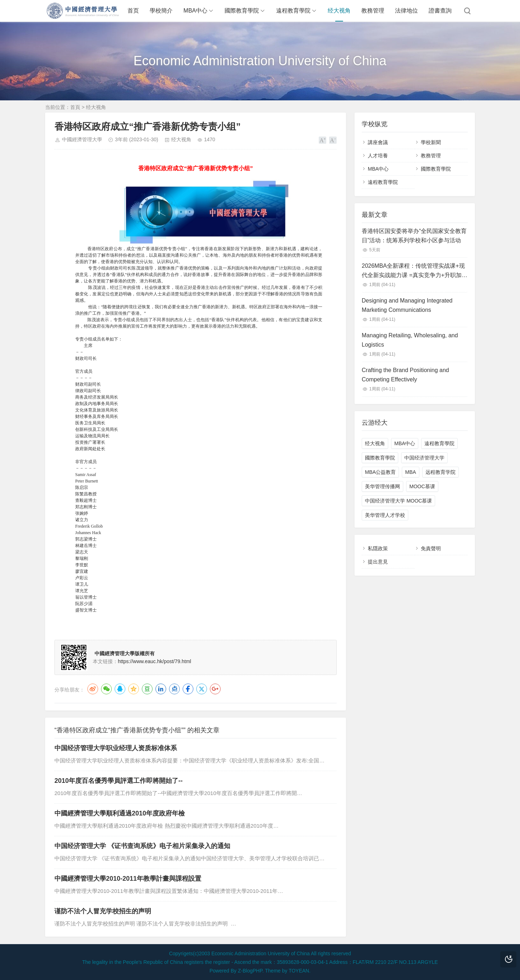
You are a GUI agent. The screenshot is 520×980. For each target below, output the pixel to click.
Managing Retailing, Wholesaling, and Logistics (410, 340)
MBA (410, 472)
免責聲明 (431, 548)
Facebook (188, 689)
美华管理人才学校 (385, 515)
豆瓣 (147, 689)
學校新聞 (431, 142)
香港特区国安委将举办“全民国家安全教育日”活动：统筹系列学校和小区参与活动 (414, 236)
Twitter (202, 689)
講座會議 (378, 142)
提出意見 (378, 562)
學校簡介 (161, 11)
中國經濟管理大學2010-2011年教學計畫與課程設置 (128, 879)
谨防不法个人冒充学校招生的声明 (103, 911)
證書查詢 (440, 11)
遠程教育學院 (293, 11)
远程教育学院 (440, 472)
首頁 (75, 107)
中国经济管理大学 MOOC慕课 (398, 501)
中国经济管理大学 (424, 458)
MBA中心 (195, 11)
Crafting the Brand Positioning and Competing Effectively (405, 375)
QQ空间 (134, 689)
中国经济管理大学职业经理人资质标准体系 (116, 748)
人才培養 (378, 156)
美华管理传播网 (382, 486)
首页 (133, 11)
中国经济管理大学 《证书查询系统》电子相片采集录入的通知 (142, 846)
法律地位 (406, 11)
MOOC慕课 (422, 486)
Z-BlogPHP (250, 971)
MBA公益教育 (380, 472)
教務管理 (373, 11)
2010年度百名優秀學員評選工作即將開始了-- (119, 781)
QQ (120, 689)
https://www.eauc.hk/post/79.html (155, 661)
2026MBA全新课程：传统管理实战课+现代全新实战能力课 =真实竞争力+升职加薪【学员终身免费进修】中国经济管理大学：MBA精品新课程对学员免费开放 (415, 271)
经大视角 (339, 11)
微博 (93, 689)
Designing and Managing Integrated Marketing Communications (407, 305)
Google (215, 689)
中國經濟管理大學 (82, 139)
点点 (174, 689)
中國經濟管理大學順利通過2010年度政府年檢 (120, 813)
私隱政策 (378, 548)
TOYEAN (299, 971)
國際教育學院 (242, 11)
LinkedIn (161, 689)
